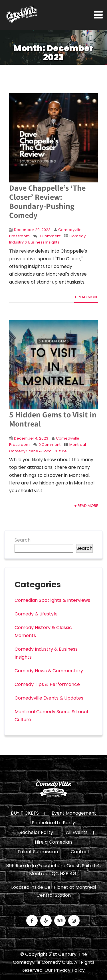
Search (23, 540)
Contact (80, 852)
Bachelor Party (36, 833)
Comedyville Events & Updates (49, 698)
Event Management (74, 813)
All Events (77, 833)
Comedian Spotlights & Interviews (52, 600)
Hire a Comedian (53, 842)
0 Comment (50, 236)
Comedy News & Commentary (49, 671)
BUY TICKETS (25, 813)
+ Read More (86, 297)
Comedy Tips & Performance (47, 684)
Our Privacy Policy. (65, 970)
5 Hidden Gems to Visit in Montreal (53, 419)
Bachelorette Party (53, 823)
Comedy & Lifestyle (36, 614)
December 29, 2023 (32, 230)
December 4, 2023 (31, 438)
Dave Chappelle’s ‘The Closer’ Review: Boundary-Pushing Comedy (47, 201)
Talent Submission (38, 852)
